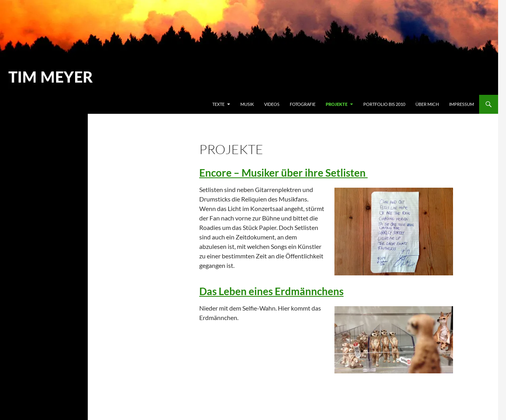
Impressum (462, 104)
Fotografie (303, 104)
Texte (218, 104)
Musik (247, 104)
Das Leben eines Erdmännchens (271, 291)
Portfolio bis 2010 (384, 104)
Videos (272, 104)
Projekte (337, 104)
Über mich (427, 104)
